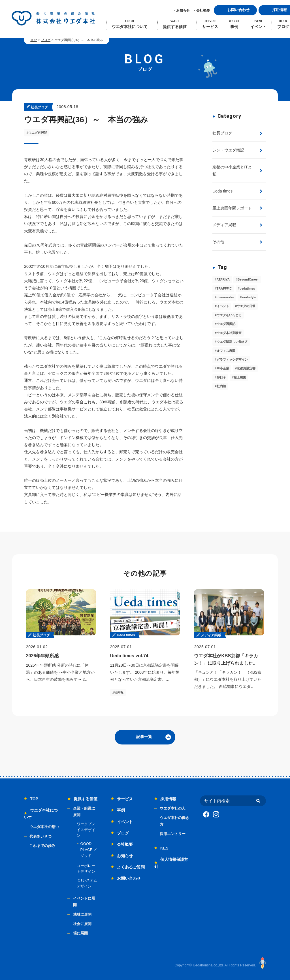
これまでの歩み (42, 846)
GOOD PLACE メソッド (89, 850)
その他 (218, 242)
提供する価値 (86, 799)
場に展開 (80, 933)
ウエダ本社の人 (173, 808)
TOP (33, 40)
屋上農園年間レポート (232, 208)
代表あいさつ (40, 836)
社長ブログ (222, 133)
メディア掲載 (224, 225)
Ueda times (222, 191)
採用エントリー (173, 834)
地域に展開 (82, 914)
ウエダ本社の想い (44, 827)
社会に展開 (82, 924)
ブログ (46, 40)
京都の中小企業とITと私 (232, 171)
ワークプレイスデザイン (86, 830)
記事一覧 (144, 737)
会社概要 (203, 10)
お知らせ (183, 10)
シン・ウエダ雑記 (228, 150)
